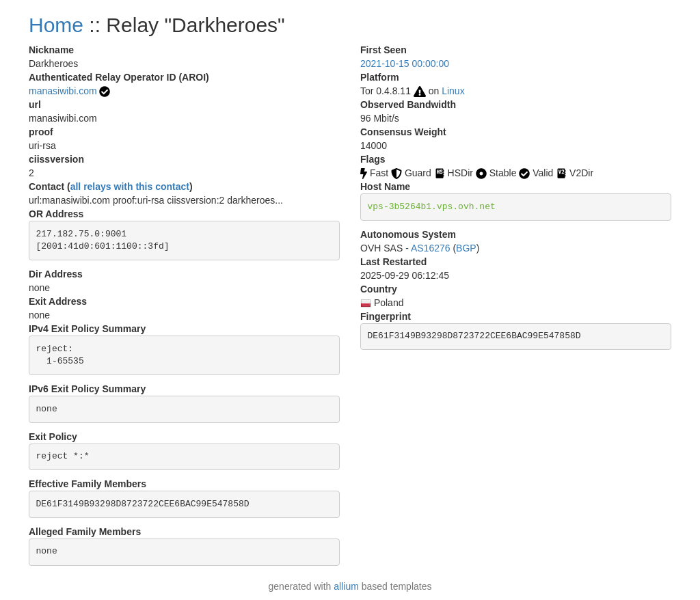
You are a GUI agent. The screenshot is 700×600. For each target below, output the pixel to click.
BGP (466, 248)
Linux (453, 91)
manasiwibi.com (63, 91)
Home (56, 25)
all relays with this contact (130, 187)
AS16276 (431, 248)
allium (346, 586)
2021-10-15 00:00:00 (405, 64)
